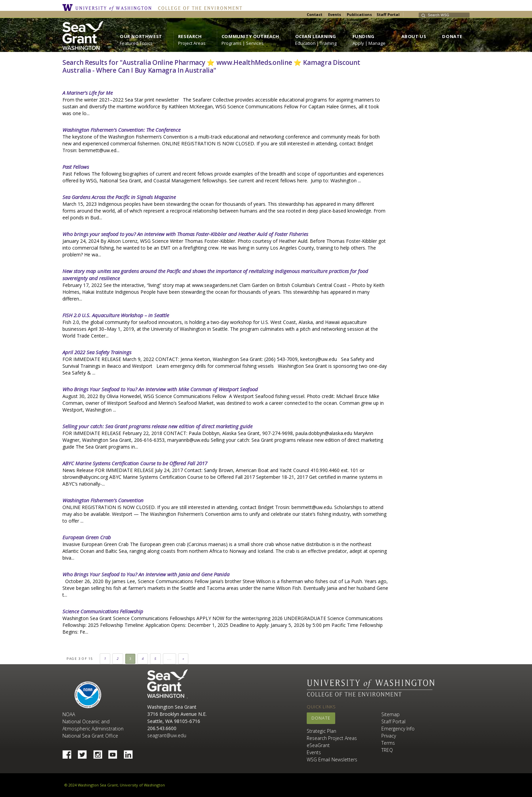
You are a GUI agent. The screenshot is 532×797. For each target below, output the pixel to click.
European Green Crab (87, 537)
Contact (315, 14)
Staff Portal (388, 14)
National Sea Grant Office (90, 736)
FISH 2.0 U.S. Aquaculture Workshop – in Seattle (116, 315)
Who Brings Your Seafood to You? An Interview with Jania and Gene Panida (146, 574)
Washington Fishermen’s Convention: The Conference (121, 130)
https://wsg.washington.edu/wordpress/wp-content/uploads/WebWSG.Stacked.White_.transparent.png (83, 35)
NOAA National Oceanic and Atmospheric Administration (93, 721)
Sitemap (391, 714)
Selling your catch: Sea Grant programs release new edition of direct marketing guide (157, 426)
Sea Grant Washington (167, 684)
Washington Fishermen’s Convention (103, 500)
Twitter (85, 753)
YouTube (115, 753)
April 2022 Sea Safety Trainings (97, 352)
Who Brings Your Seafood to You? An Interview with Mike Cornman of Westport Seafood (160, 389)
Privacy (389, 736)
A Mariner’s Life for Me (88, 93)
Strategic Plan (321, 731)
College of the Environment (198, 7)
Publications (359, 14)
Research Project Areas (332, 738)
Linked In (131, 753)
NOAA (88, 695)
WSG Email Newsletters (332, 759)
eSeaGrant (318, 745)
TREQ (387, 750)
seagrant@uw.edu (167, 735)
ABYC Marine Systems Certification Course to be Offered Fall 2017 (135, 463)
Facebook (70, 753)
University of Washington (109, 7)
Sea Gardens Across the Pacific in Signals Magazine (119, 197)
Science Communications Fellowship (103, 611)
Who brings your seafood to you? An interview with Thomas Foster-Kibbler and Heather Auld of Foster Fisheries (185, 234)
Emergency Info (398, 729)
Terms (388, 743)
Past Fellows (76, 167)
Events (335, 14)
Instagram (100, 753)
